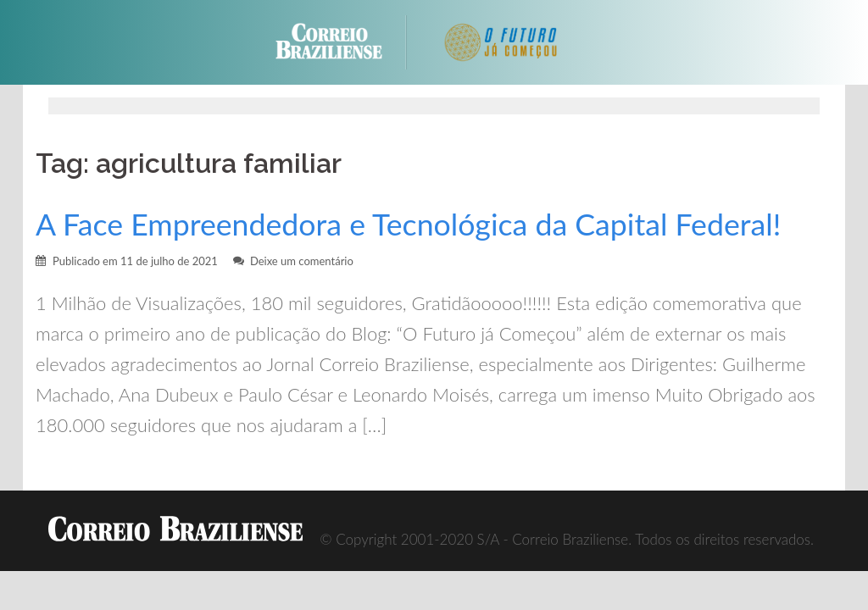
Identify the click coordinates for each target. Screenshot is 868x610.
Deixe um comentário (302, 261)
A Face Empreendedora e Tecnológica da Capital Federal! (408, 224)
